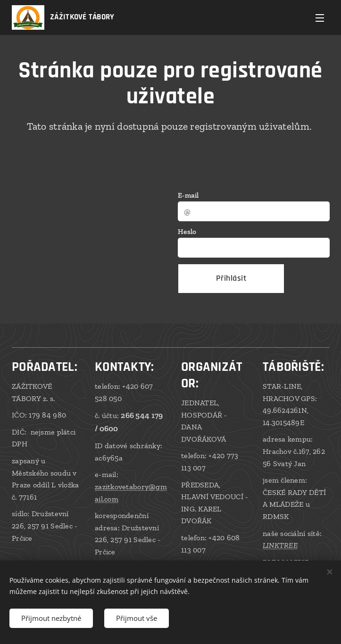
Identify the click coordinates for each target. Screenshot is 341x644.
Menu (320, 18)
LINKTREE (280, 545)
